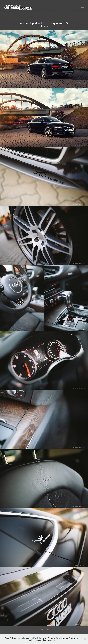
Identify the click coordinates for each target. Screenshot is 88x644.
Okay (45, 640)
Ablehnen (52, 640)
